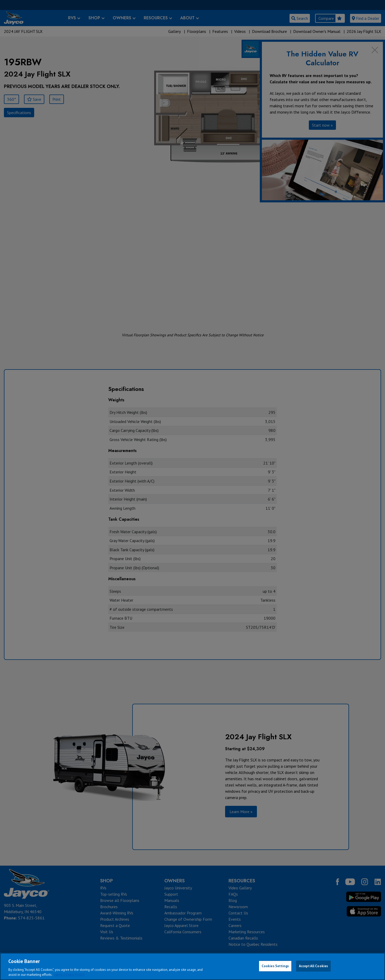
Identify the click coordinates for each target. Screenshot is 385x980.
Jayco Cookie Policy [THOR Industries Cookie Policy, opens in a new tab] (69, 975)
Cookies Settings (275, 966)
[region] (192, 966)
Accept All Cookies (313, 966)
